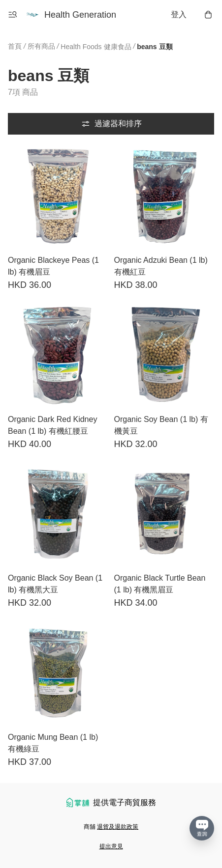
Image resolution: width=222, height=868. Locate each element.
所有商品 (41, 46)
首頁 (15, 46)
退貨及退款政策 (118, 827)
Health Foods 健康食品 (96, 47)
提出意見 (111, 846)
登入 (179, 14)
